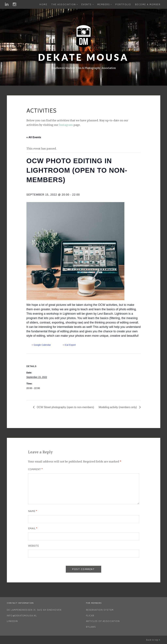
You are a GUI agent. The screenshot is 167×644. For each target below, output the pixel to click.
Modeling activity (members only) (118, 407)
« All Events (34, 137)
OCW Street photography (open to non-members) (65, 407)
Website (33, 546)
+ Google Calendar (41, 345)
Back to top (153, 640)
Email (33, 528)
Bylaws (91, 627)
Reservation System (100, 610)
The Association (64, 4)
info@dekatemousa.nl (22, 616)
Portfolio (123, 4)
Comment (35, 469)
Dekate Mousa (83, 57)
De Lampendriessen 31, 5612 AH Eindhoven (34, 610)
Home (43, 4)
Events (87, 4)
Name (33, 511)
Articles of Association (103, 621)
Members (104, 4)
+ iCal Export (69, 345)
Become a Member (148, 4)
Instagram (66, 125)
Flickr (90, 616)
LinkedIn (12, 621)
